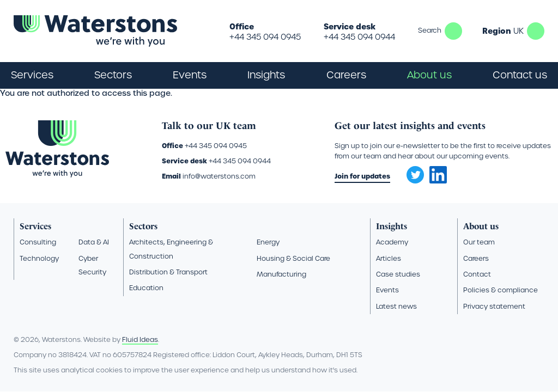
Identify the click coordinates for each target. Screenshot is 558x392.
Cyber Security (92, 265)
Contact (477, 274)
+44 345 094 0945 (265, 37)
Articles (389, 258)
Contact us (520, 75)
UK (536, 31)
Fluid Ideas (140, 339)
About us (481, 226)
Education (146, 288)
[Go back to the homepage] (95, 31)
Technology (39, 258)
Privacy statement (494, 306)
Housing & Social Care (293, 258)
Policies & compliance (501, 290)
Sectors (143, 226)
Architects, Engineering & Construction (171, 249)
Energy (268, 242)
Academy (392, 242)
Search (453, 31)
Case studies (398, 274)
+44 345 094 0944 (359, 37)
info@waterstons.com (219, 176)
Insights (266, 75)
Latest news (396, 306)
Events (190, 75)
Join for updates (362, 176)
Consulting (38, 242)
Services (35, 226)
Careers (476, 258)
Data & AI (94, 242)
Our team (479, 242)
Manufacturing (281, 274)
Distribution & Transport (168, 272)
